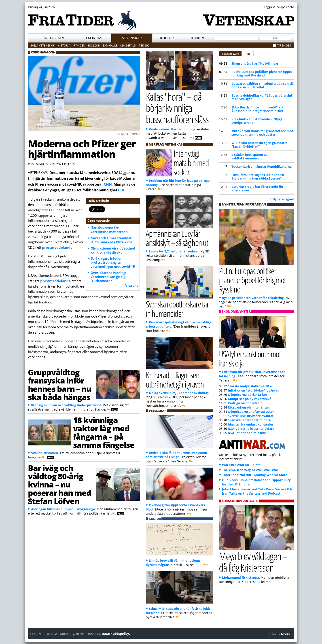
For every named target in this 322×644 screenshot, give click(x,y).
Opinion (197, 38)
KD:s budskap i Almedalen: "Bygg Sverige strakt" (257, 121)
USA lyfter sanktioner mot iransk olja (250, 358)
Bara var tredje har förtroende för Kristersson (257, 188)
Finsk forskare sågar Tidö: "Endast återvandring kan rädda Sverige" (258, 177)
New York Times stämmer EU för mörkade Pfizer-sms (111, 240)
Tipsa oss (284, 45)
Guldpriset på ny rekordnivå (250, 399)
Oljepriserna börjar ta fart (248, 395)
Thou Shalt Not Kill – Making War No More (255, 475)
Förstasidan (52, 38)
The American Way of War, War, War (250, 470)
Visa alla (132, 285)
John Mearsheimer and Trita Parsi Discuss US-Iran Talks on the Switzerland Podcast (257, 491)
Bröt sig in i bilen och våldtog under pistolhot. (67, 405)
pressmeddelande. (58, 247)
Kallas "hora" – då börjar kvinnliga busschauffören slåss (177, 108)
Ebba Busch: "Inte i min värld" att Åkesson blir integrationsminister (257, 109)
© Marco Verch (129, 134)
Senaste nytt (232, 53)
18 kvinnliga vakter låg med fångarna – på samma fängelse (104, 432)
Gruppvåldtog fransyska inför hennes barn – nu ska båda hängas (59, 384)
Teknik (144, 45)
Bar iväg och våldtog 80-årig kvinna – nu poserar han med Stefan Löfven (60, 484)
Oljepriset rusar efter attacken (251, 412)
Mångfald (128, 45)
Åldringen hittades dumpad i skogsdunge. (63, 509)
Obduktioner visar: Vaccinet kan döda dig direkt (113, 250)
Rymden (79, 45)
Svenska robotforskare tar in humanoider (177, 309)
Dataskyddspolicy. (116, 634)
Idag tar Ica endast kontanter (251, 424)
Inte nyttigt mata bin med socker (191, 162)
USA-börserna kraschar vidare (251, 429)
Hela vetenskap (43, 45)
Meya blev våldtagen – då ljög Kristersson (253, 562)
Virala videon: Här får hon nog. (173, 129)
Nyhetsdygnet (283, 199)
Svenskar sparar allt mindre (249, 420)
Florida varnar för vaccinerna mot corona (109, 230)
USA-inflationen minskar (247, 433)
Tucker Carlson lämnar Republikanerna (262, 166)
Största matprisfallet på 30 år (250, 386)
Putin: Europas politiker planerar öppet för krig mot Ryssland (262, 73)
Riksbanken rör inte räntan (249, 407)
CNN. (108, 184)
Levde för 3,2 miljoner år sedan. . (174, 251)
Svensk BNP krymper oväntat (251, 416)
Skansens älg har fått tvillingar (255, 63)
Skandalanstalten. (45, 453)
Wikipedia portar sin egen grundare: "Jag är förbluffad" (259, 145)
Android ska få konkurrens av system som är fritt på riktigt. (176, 455)
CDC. (122, 190)
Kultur (167, 38)
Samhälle (110, 45)
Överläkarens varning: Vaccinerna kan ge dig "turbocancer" (108, 277)
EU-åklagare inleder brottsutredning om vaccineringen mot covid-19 (113, 262)
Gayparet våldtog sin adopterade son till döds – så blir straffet (263, 85)
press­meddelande (55, 281)
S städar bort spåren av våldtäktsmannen (249, 156)
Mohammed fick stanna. (241, 577)
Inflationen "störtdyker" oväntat (253, 390)
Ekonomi (94, 38)
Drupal (286, 634)
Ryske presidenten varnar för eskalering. (253, 298)
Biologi (94, 45)
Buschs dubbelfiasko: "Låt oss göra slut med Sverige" (262, 97)
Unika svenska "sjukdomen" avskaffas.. (180, 393)
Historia (64, 45)
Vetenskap (132, 38)
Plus (248, 54)
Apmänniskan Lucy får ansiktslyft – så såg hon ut (177, 238)
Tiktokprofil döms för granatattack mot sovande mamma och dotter (262, 133)
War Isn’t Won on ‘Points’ (241, 465)
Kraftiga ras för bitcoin (245, 403)
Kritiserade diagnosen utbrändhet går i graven (175, 379)
